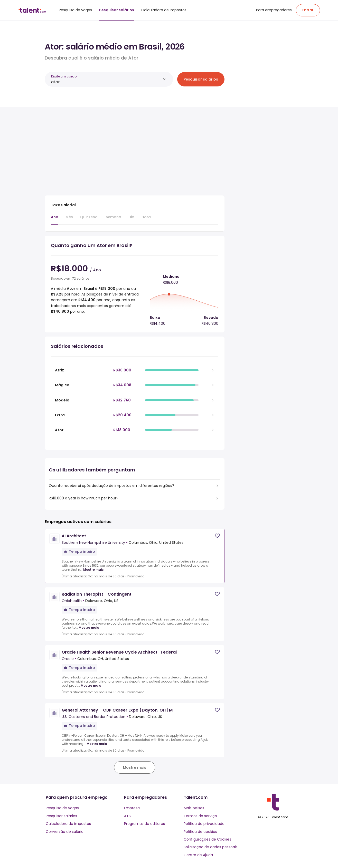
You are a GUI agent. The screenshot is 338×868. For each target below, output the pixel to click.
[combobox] (106, 82)
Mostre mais (93, 570)
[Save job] (217, 536)
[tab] (55, 220)
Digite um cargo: (64, 76)
